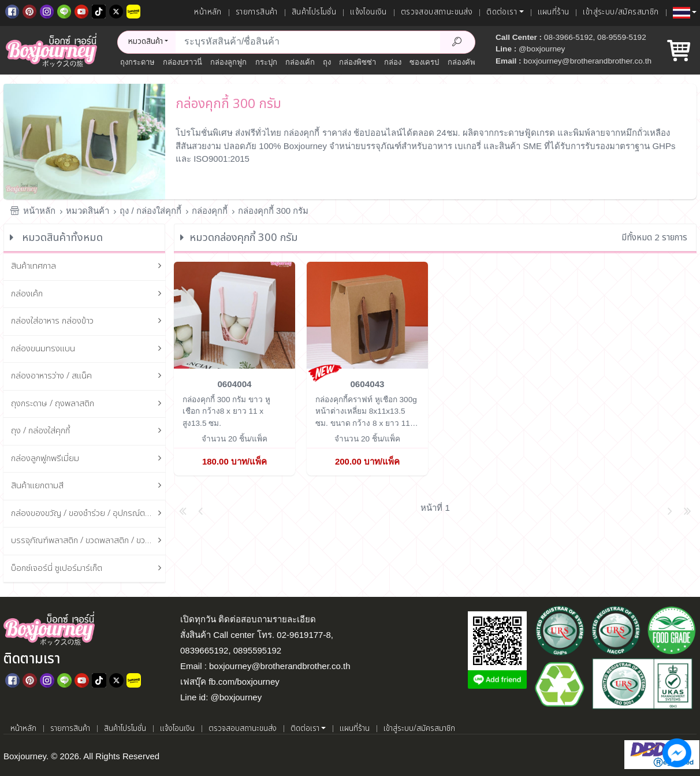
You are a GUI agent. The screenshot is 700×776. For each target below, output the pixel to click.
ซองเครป (424, 62)
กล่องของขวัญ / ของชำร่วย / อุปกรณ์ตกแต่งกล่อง (88, 514)
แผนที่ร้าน (554, 12)
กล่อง (393, 62)
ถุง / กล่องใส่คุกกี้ (150, 211)
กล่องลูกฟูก (228, 62)
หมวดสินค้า (87, 211)
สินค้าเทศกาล (88, 267)
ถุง (327, 62)
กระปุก (266, 62)
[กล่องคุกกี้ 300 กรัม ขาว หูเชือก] (234, 315)
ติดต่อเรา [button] (502, 12)
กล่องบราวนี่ (183, 62)
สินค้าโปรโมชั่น (314, 12)
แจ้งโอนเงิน (368, 12)
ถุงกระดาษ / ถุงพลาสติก (88, 404)
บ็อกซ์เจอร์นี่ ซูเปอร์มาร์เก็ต (88, 569)
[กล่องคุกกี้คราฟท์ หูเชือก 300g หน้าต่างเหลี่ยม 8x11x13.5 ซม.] (367, 315)
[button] (685, 13)
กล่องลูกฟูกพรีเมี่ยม (88, 459)
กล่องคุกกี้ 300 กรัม (273, 211)
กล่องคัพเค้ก (468, 62)
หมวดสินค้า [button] (146, 42)
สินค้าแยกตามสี (88, 486)
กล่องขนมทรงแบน (88, 349)
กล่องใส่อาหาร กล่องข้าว (88, 322)
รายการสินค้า (257, 12)
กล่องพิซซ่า (358, 62)
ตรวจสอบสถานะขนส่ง (437, 12)
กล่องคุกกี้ (210, 211)
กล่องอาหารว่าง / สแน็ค (88, 376)
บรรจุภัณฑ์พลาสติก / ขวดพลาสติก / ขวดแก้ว (88, 541)
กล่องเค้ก (300, 62)
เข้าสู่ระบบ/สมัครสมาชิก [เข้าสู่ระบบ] (621, 12)
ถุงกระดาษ (137, 62)
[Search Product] (457, 42)
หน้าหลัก (208, 12)
